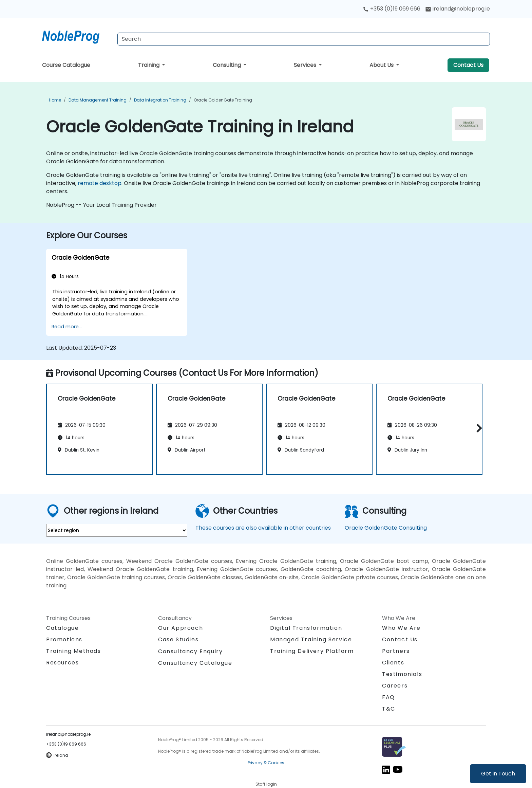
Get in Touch (498, 774)
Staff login (266, 784)
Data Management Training (98, 100)
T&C (389, 709)
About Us (382, 65)
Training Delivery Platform (312, 651)
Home (55, 100)
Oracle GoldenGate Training (223, 100)
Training (149, 65)
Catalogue (62, 628)
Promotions (64, 639)
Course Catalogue (66, 65)
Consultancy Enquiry (190, 652)
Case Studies (178, 639)
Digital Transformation (306, 628)
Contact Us (468, 65)
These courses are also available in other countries (263, 528)
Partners (396, 651)
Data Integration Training (160, 100)
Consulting (227, 65)
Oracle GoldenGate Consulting (386, 528)
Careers (395, 686)
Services (306, 65)
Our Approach (180, 628)
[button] (478, 428)
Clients (393, 663)
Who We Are (401, 628)
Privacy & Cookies (266, 763)
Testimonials (402, 674)
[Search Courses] (304, 39)
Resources (62, 663)
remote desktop (100, 183)
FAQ (388, 697)
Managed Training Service (311, 639)
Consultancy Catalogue (195, 663)
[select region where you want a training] (117, 530)
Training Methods (74, 651)
